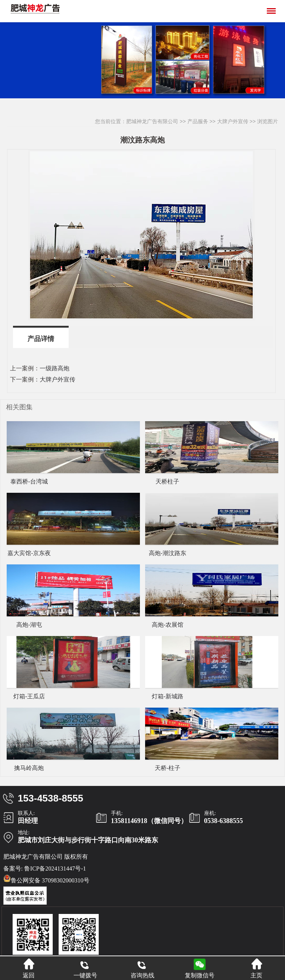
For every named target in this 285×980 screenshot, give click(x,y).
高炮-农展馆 (168, 625)
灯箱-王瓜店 (29, 696)
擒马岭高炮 (29, 768)
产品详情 (41, 339)
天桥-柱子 (168, 768)
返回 (29, 968)
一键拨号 (85, 968)
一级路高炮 (55, 368)
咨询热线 (142, 968)
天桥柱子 (167, 481)
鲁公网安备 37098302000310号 (46, 879)
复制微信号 (200, 975)
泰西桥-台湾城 (29, 481)
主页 (256, 968)
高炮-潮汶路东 (168, 553)
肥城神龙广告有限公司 (152, 121)
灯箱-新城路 (168, 696)
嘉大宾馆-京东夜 (29, 553)
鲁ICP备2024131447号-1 (55, 868)
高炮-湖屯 (29, 625)
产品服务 (198, 121)
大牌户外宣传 (233, 121)
